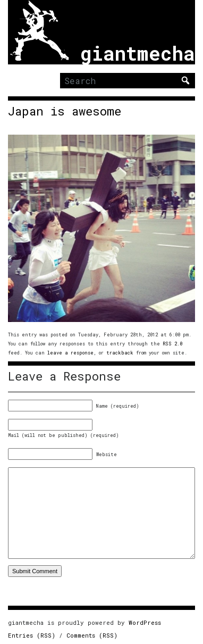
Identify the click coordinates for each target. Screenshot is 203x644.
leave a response (70, 353)
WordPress (145, 622)
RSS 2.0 (172, 344)
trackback (120, 353)
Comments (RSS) (92, 635)
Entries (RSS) (32, 635)
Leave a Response (64, 376)
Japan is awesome (65, 111)
